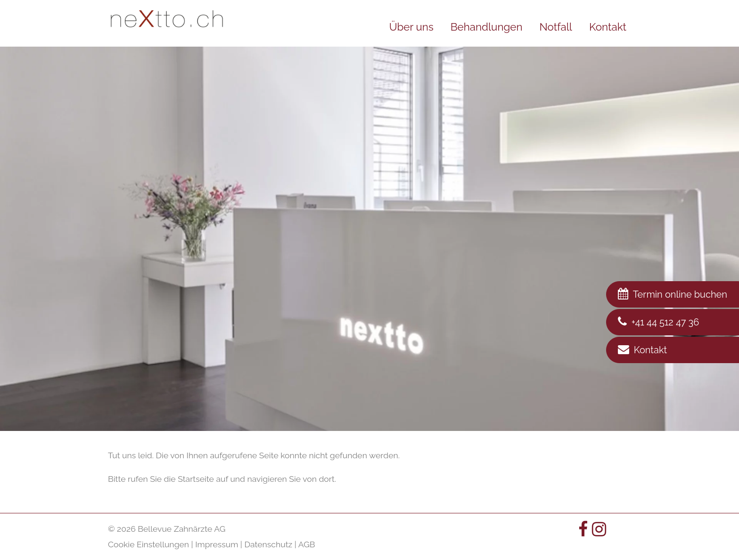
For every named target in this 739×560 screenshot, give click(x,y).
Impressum (217, 544)
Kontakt (608, 27)
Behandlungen (487, 27)
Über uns (411, 27)
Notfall (555, 27)
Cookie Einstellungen (148, 544)
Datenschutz (268, 544)
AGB (307, 544)
